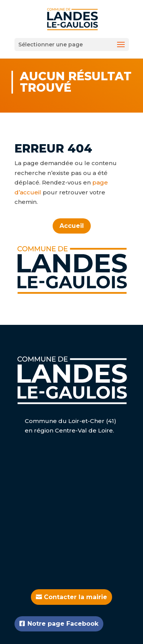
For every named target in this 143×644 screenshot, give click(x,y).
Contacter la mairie (76, 597)
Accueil (72, 226)
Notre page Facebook (63, 624)
